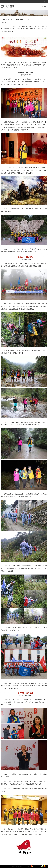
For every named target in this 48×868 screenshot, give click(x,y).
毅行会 (43, 1)
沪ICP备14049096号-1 (25, 867)
